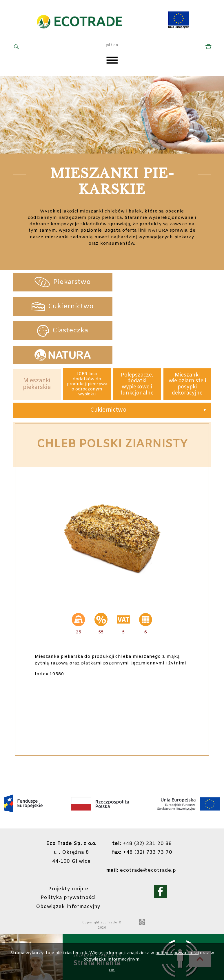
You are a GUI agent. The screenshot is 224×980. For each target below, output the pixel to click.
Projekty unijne (68, 839)
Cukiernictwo (108, 362)
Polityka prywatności (68, 848)
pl (108, 45)
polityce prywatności (177, 953)
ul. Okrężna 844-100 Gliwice (71, 804)
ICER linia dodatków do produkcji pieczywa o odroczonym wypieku (87, 336)
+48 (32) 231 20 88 (142, 795)
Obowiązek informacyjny (68, 857)
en (116, 45)
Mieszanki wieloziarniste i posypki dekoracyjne (187, 336)
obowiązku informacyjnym (112, 959)
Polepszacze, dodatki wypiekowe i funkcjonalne (137, 336)
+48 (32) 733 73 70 (142, 804)
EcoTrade (109, 872)
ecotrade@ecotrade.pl (142, 821)
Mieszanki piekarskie (37, 336)
